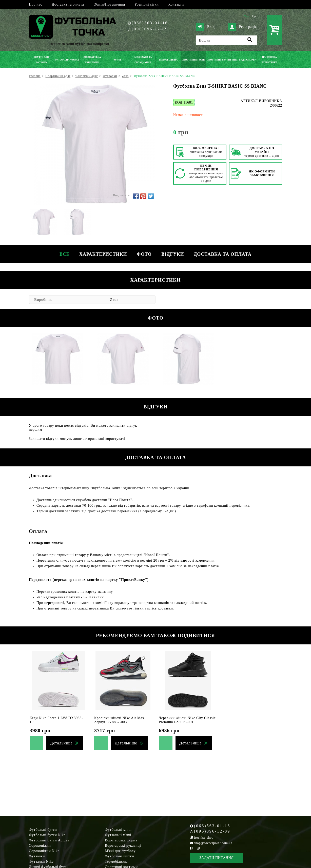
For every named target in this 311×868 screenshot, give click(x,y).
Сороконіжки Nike (44, 851)
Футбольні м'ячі (118, 830)
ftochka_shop (204, 837)
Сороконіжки (40, 846)
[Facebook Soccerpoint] (191, 848)
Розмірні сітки (147, 4)
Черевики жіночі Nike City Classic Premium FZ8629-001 (187, 720)
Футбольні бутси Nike (47, 835)
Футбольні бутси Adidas (49, 840)
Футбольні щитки (120, 856)
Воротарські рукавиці (123, 846)
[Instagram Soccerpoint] (198, 848)
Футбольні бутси (43, 830)
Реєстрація (242, 27)
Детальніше (61, 743)
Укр (246, 16)
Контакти (176, 4)
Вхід (205, 27)
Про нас (35, 4)
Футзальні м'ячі (118, 835)
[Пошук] (226, 40)
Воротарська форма (121, 840)
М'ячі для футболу (120, 851)
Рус (254, 16)
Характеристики (103, 254)
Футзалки (37, 856)
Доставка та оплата (68, 4)
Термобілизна (116, 862)
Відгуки (173, 254)
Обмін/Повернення (109, 4)
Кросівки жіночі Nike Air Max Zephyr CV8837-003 (119, 720)
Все (64, 254)
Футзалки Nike (41, 862)
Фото (144, 254)
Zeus (114, 300)
